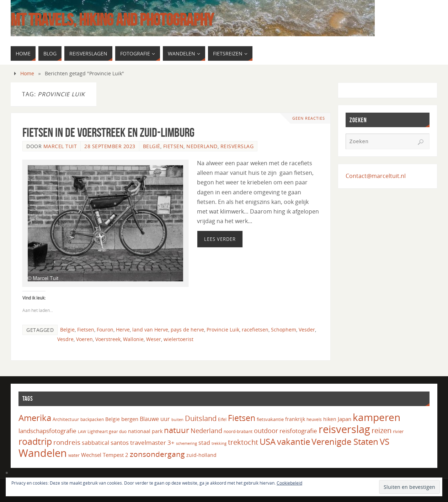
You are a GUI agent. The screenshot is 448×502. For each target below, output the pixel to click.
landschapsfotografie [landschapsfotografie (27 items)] (47, 431)
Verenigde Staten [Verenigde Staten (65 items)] (345, 441)
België (152, 146)
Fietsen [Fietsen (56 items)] (242, 418)
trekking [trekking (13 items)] (219, 443)
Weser (154, 339)
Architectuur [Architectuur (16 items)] (66, 419)
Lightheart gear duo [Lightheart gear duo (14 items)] (107, 431)
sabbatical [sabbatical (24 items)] (95, 443)
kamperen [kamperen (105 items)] (377, 417)
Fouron (105, 330)
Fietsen (174, 146)
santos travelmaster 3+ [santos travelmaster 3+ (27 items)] (143, 442)
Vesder (307, 330)
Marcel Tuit (60, 146)
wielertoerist (178, 339)
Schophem (284, 330)
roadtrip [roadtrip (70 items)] (35, 441)
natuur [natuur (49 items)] (177, 430)
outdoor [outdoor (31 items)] (266, 430)
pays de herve (187, 330)
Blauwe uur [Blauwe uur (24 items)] (155, 419)
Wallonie (133, 339)
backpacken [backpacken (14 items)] (92, 419)
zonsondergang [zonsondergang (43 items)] (157, 454)
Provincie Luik (223, 330)
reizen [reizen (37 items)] (382, 430)
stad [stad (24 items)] (204, 443)
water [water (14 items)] (74, 455)
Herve (123, 330)
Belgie (67, 330)
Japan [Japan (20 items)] (345, 419)
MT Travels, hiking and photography (112, 20)
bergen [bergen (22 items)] (130, 419)
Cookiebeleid (289, 483)
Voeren (84, 339)
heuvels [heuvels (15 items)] (314, 419)
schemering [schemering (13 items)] (186, 443)
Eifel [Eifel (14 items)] (222, 419)
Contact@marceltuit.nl (376, 176)
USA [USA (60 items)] (268, 442)
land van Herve (150, 330)
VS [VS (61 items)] (385, 442)
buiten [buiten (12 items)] (177, 420)
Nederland (202, 146)
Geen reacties (309, 118)
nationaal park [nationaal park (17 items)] (145, 431)
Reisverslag (237, 146)
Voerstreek (108, 339)
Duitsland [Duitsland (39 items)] (201, 418)
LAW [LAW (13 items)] (82, 431)
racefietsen (255, 330)
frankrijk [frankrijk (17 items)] (295, 419)
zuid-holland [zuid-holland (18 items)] (201, 455)
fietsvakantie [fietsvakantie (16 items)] (270, 419)
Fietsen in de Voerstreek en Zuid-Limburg (108, 132)
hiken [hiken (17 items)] (330, 419)
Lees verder (220, 239)
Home (27, 73)
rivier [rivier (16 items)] (398, 431)
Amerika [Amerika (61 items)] (35, 418)
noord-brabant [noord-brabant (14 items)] (238, 431)
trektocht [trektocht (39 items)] (243, 442)
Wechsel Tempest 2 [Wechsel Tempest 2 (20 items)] (105, 455)
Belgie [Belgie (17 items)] (113, 419)
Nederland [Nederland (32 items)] (206, 430)
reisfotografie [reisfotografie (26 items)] (298, 431)
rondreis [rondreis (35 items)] (67, 442)
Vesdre (65, 339)
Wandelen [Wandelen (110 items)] (43, 453)
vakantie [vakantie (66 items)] (294, 441)
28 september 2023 (110, 146)
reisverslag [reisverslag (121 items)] (344, 429)
